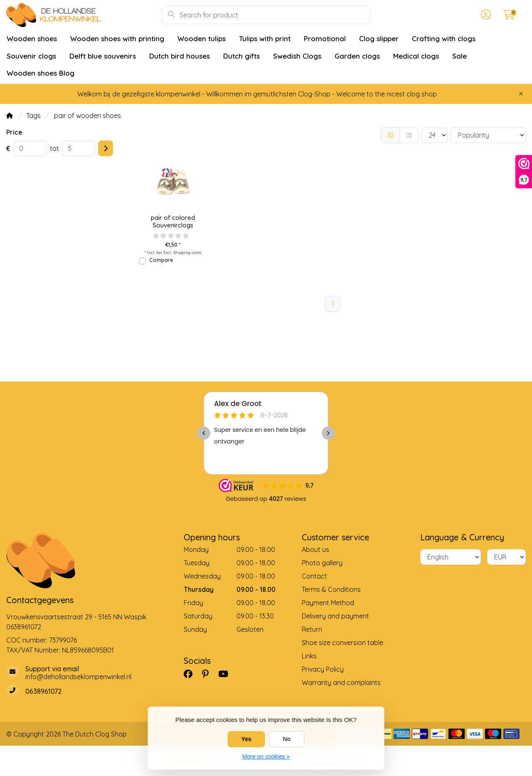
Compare (161, 260)
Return (312, 629)
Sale (459, 56)
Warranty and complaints (341, 682)
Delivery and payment (335, 616)
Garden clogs (357, 56)
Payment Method (328, 603)
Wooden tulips (202, 38)
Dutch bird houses (180, 56)
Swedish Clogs (297, 56)
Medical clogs (416, 56)
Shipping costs (187, 252)
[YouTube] (227, 674)
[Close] (521, 94)
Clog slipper (379, 38)
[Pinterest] (209, 674)
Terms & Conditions (331, 589)
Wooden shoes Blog (41, 73)
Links (309, 656)
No (287, 739)
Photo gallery (322, 563)
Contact (314, 576)
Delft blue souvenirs (103, 56)
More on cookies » (266, 756)
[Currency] (506, 557)
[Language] (451, 557)
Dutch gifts (241, 56)
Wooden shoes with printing (117, 38)
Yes (246, 739)
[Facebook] (191, 674)
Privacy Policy (323, 669)
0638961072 (24, 627)
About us (315, 549)
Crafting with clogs (444, 38)
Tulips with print (265, 38)
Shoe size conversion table (342, 643)
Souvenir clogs (31, 56)
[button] (485, 15)
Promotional (325, 38)
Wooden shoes (32, 38)
